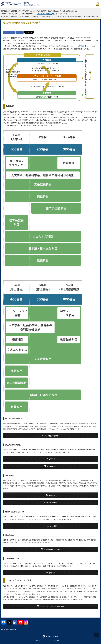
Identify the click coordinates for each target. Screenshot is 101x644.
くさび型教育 (79, 46)
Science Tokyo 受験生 (44, 14)
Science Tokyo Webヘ (11, 629)
